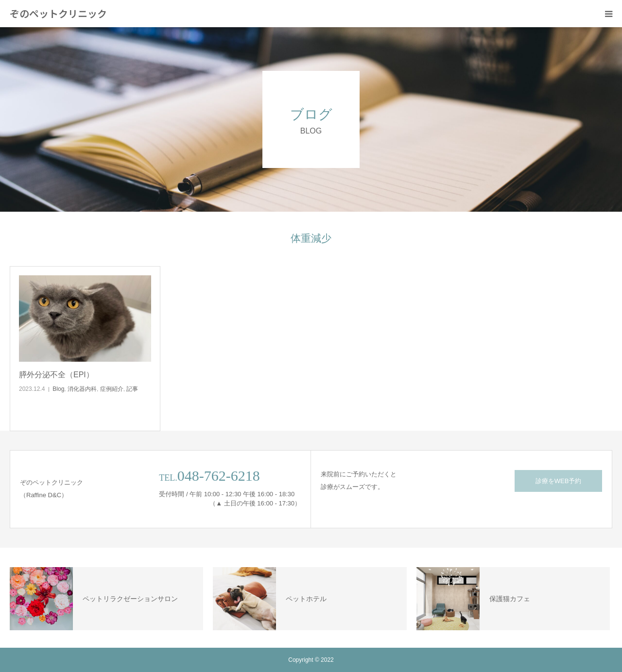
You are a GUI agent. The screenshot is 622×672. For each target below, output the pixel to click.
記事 (132, 389)
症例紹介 (112, 389)
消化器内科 (82, 389)
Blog (58, 389)
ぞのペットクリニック (58, 14)
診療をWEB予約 (559, 481)
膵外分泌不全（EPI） (56, 375)
